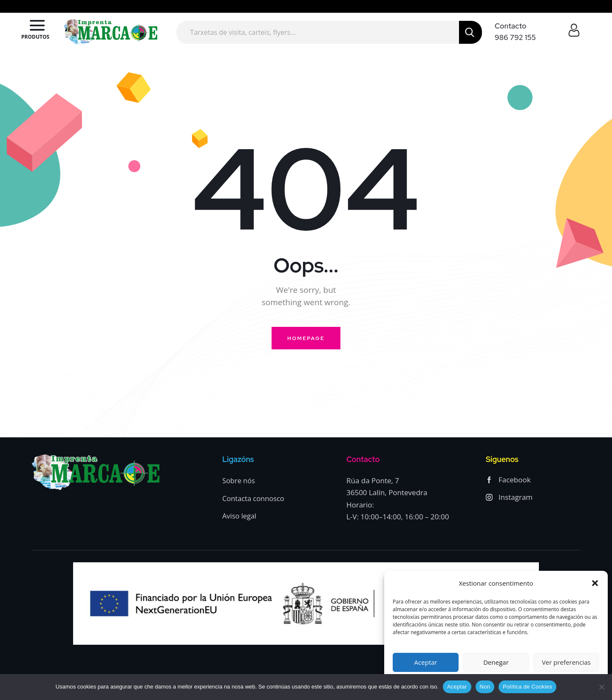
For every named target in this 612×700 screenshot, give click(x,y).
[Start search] (470, 32)
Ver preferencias (566, 662)
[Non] (601, 687)
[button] (595, 583)
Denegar (496, 662)
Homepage (306, 338)
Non (485, 687)
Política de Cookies (527, 687)
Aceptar (426, 662)
